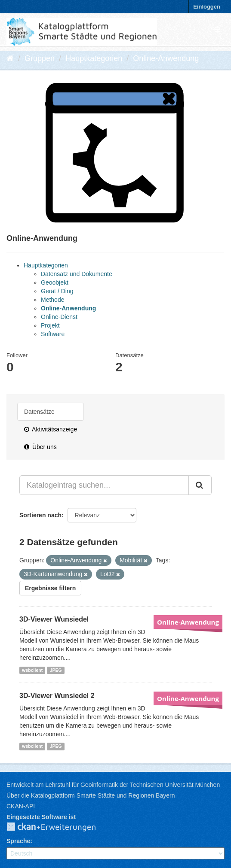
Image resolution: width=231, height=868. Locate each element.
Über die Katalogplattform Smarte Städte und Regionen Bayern (91, 795)
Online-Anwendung (166, 58)
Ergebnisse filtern (50, 588)
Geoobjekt (55, 282)
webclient (32, 670)
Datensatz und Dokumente (77, 274)
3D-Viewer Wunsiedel (54, 619)
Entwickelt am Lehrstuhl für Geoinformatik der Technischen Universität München (113, 785)
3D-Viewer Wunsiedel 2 (57, 696)
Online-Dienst (59, 317)
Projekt (50, 325)
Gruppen (40, 58)
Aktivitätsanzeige (51, 429)
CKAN (58, 827)
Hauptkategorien (94, 58)
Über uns (40, 447)
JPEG (56, 670)
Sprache (18, 841)
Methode (52, 300)
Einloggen (207, 7)
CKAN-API (21, 806)
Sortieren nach (40, 515)
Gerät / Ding (57, 291)
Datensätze (39, 412)
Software (53, 334)
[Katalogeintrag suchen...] (104, 485)
